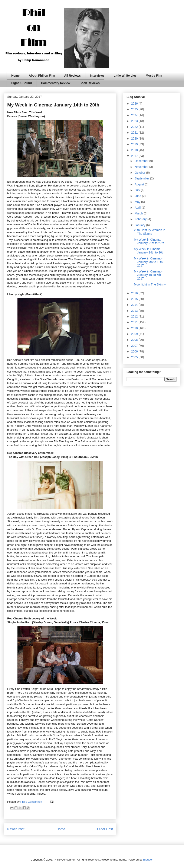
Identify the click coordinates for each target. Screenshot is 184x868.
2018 (135, 150)
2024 (135, 115)
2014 (135, 305)
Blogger (148, 860)
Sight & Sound (22, 83)
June (138, 196)
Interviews (97, 76)
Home (15, 76)
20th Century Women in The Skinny (150, 232)
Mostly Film (154, 76)
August (140, 184)
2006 (135, 351)
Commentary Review (56, 83)
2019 (135, 144)
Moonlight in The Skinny (150, 284)
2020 (135, 138)
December (142, 161)
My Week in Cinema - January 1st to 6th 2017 (148, 275)
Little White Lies (125, 76)
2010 (135, 328)
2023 (135, 121)
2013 (135, 311)
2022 (135, 127)
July (138, 190)
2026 (135, 103)
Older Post (105, 829)
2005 (135, 357)
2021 (135, 133)
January (140, 225)
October (140, 173)
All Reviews (73, 76)
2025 (135, 109)
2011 (135, 322)
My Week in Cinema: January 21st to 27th (149, 241)
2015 (135, 299)
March (139, 213)
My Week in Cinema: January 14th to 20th (149, 251)
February (141, 219)
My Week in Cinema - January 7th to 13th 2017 (148, 262)
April (138, 208)
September (142, 178)
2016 (135, 293)
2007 (135, 346)
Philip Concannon (32, 802)
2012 (135, 316)
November (142, 167)
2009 (135, 334)
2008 (135, 340)
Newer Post (16, 829)
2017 (135, 156)
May (138, 202)
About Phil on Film (42, 76)
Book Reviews (90, 83)
